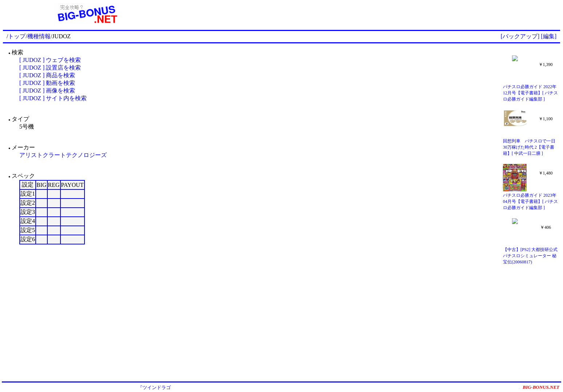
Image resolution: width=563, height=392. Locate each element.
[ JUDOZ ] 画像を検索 (47, 91)
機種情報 (39, 36)
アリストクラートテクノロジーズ (63, 155)
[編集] (549, 36)
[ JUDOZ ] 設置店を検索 (50, 68)
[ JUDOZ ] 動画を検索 (47, 83)
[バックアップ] (520, 36)
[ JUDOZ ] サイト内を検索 (53, 98)
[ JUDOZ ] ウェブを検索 (50, 60)
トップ (17, 36)
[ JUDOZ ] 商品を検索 (47, 75)
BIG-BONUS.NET (541, 387)
